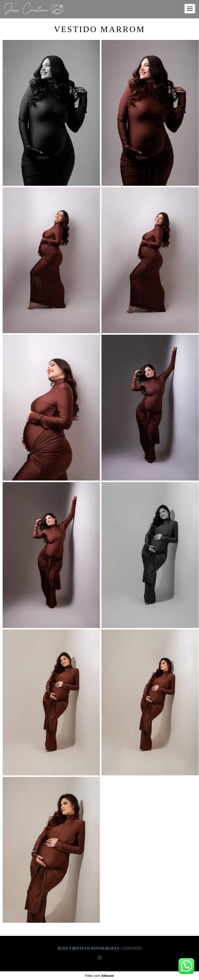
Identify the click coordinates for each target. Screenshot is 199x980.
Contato (132, 948)
